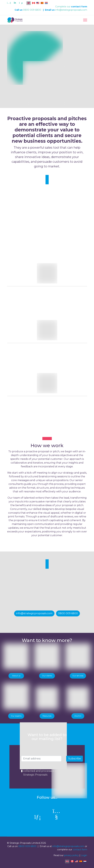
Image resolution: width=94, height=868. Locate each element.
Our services (78, 676)
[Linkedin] (15, 3)
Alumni (78, 716)
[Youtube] (9, 3)
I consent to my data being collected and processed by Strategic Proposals (41, 771)
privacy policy (71, 855)
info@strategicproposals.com (71, 10)
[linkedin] (38, 817)
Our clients (47, 676)
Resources (47, 716)
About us (16, 676)
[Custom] (21, 3)
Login (84, 855)
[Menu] (85, 20)
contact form (79, 7)
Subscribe (75, 759)
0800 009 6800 (32, 10)
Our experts (16, 716)
